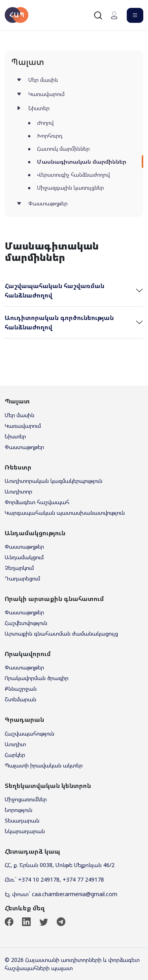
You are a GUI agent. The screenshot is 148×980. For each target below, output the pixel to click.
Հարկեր (15, 755)
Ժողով (45, 123)
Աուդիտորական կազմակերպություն (54, 481)
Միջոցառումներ (26, 799)
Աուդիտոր (18, 491)
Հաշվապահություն (30, 733)
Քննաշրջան (21, 689)
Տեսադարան (22, 820)
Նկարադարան (25, 831)
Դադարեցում (22, 578)
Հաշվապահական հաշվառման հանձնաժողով (55, 290)
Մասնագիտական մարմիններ (82, 162)
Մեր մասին (43, 80)
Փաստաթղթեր (48, 203)
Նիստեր (39, 108)
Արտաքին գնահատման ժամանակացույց (61, 633)
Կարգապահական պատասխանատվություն (65, 513)
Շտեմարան (20, 699)
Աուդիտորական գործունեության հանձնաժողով (59, 322)
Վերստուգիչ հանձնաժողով (73, 175)
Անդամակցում (24, 557)
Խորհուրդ (50, 136)
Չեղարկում (19, 568)
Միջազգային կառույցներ (70, 188)
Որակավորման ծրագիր (37, 678)
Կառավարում (46, 94)
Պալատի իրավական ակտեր (44, 765)
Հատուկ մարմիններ (63, 149)
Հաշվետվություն (26, 623)
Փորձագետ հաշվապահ (37, 502)
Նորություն (18, 810)
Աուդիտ (15, 744)
